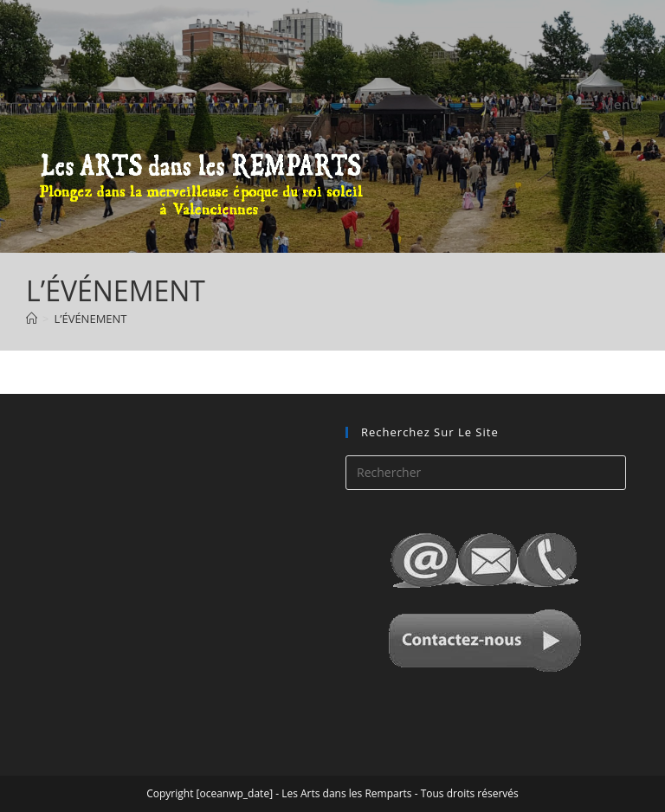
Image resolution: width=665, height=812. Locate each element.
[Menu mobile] (610, 104)
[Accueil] (32, 319)
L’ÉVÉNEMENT (90, 319)
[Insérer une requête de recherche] (486, 473)
